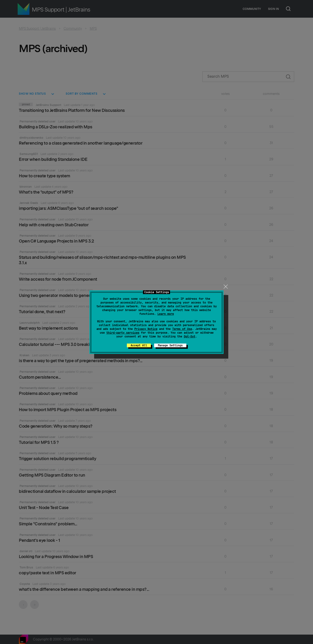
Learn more (166, 314)
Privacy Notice (146, 329)
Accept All (139, 345)
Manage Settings (170, 345)
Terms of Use (182, 329)
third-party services (123, 333)
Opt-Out (190, 336)
